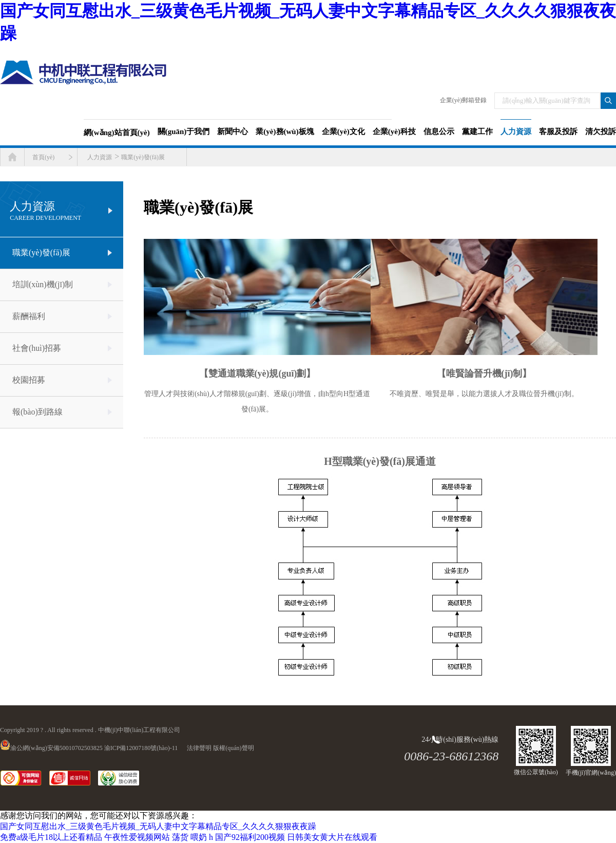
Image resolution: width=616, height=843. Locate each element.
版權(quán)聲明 (233, 748)
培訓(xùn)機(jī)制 (43, 284)
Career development (45, 218)
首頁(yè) (43, 157)
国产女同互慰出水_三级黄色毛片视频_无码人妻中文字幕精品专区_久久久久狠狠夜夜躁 (158, 826)
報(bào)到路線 (37, 412)
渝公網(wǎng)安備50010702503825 (51, 748)
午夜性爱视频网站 (137, 837)
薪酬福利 (29, 316)
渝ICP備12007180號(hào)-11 (141, 748)
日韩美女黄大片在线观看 (332, 837)
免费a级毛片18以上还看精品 (51, 837)
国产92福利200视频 (250, 837)
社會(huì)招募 (37, 348)
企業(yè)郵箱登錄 (463, 100)
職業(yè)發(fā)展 (143, 157)
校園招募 (29, 380)
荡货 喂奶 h (192, 837)
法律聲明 (199, 748)
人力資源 (100, 157)
